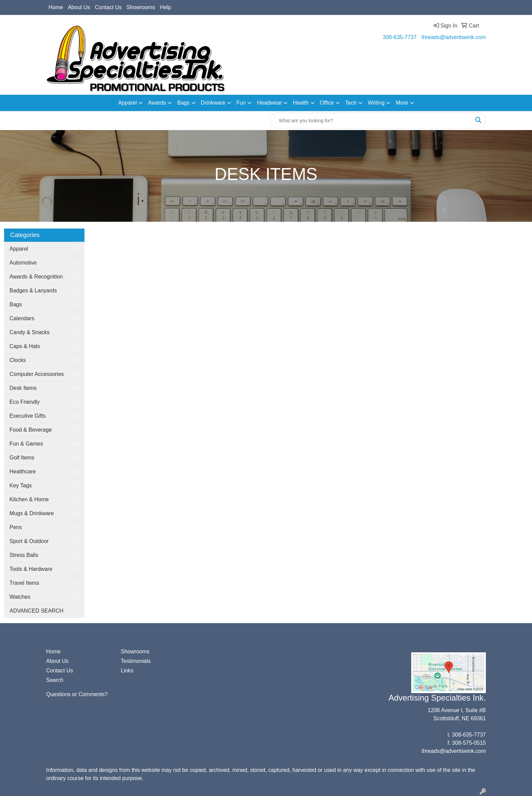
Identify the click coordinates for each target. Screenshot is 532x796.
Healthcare (23, 472)
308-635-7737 (400, 37)
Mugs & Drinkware (32, 513)
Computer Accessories (37, 374)
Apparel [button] (127, 103)
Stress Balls (24, 555)
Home (56, 7)
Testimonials (136, 661)
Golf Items (22, 458)
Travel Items (24, 583)
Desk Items (23, 388)
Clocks (18, 360)
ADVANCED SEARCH (36, 611)
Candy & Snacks (30, 332)
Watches (20, 597)
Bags (16, 304)
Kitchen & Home (29, 499)
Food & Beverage (31, 430)
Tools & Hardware (31, 569)
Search (55, 680)
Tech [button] (351, 103)
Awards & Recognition (36, 277)
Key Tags (21, 485)
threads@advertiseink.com (454, 37)
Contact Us (108, 7)
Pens (16, 527)
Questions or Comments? (77, 694)
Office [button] (327, 103)
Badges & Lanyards (33, 291)
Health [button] (301, 103)
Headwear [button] (269, 103)
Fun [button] (241, 103)
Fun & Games (26, 444)
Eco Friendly (25, 402)
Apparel (19, 249)
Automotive (23, 263)
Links (127, 671)
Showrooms (141, 7)
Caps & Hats (25, 346)
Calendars (22, 318)
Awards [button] (157, 103)
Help (165, 7)
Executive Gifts (28, 416)
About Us (79, 7)
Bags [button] (183, 103)
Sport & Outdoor (29, 541)
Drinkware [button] (213, 103)
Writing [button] (376, 103)
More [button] (402, 103)
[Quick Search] (371, 121)
